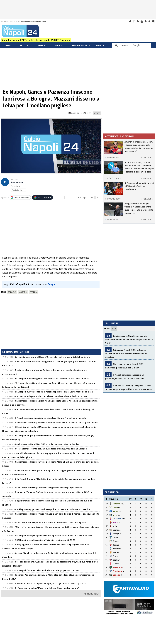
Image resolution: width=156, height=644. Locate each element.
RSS (138, 21)
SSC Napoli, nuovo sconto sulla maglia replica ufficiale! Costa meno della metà (54, 392)
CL (123, 504)
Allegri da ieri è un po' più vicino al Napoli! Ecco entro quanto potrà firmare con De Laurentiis (139, 208)
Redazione (17, 182)
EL (124, 519)
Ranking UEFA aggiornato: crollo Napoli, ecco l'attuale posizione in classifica (53, 509)
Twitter (130, 21)
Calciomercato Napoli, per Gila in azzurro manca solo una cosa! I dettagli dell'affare (57, 422)
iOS (149, 21)
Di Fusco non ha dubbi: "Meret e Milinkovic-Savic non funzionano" (47, 588)
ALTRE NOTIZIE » (92, 594)
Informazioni (79, 45)
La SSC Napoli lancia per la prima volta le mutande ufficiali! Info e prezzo (51, 522)
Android (146, 21)
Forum (42, 45)
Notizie (24, 45)
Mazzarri (23, 292)
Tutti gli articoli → (19, 190)
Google (20, 197)
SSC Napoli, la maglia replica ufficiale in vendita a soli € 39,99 (45, 540)
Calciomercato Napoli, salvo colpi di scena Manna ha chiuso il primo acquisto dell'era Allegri (129, 339)
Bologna (12, 292)
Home (8, 45)
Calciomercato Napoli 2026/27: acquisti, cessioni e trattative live (47, 444)
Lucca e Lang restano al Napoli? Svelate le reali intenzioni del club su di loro (53, 357)
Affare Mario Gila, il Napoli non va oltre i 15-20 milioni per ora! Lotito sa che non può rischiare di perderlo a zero (139, 167)
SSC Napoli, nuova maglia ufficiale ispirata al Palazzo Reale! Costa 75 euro (52, 379)
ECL (120, 523)
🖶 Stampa (82, 197)
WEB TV (100, 45)
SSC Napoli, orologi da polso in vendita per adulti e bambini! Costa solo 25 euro (54, 535)
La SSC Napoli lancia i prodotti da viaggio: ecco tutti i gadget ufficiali (49, 487)
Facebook (134, 21)
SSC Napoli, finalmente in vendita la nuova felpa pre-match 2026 (47, 570)
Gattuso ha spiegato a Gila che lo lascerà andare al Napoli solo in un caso (51, 396)
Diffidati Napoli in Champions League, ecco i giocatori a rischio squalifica (51, 583)
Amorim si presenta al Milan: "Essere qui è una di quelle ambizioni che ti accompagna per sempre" (139, 146)
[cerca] (132, 45)
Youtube (142, 21)
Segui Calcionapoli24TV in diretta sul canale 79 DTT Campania (36, 40)
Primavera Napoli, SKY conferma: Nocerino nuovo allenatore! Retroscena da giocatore (126, 353)
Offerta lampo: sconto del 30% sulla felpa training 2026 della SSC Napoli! (51, 449)
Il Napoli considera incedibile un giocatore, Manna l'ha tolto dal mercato (51, 418)
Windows (153, 21)
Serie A (58, 45)
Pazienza (34, 292)
